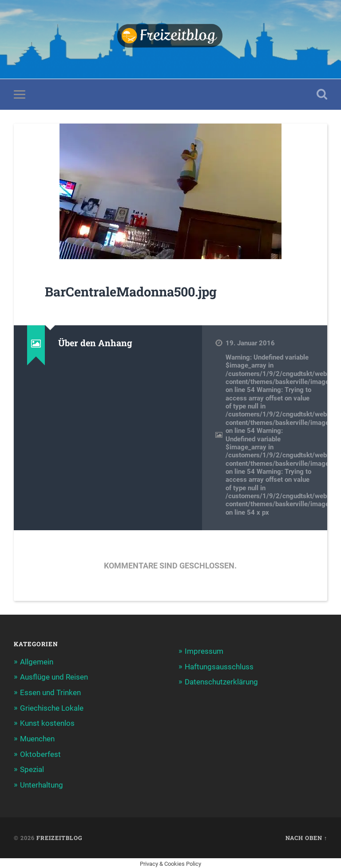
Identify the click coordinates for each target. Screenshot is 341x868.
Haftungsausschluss (219, 667)
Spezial (32, 768)
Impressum (204, 652)
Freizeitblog (59, 836)
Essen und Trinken (50, 692)
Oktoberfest (40, 753)
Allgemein (37, 662)
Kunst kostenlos (47, 723)
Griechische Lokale (52, 708)
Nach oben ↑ (306, 836)
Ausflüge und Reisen (54, 677)
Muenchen (37, 738)
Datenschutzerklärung (221, 682)
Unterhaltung (42, 784)
